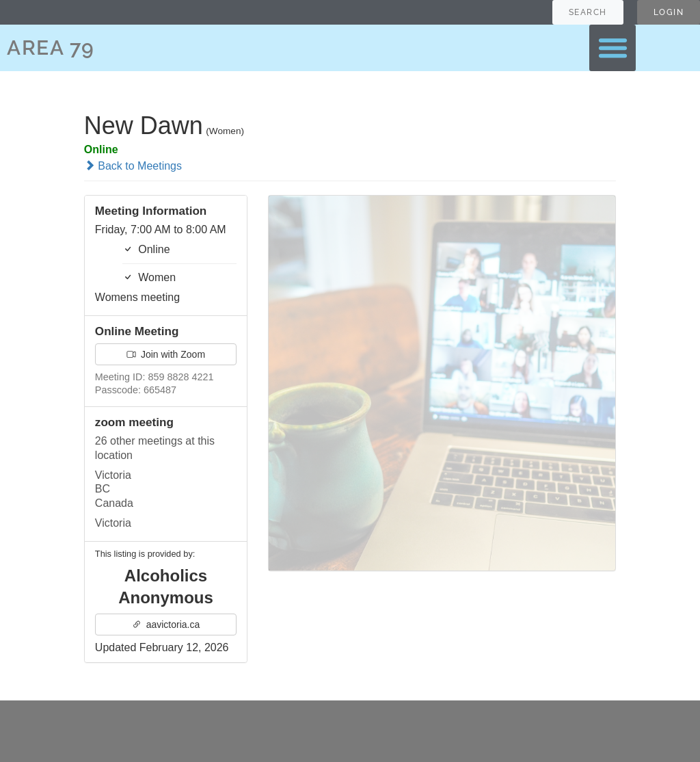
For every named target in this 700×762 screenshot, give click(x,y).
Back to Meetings (133, 166)
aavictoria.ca (166, 625)
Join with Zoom (166, 354)
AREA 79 (51, 48)
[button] (612, 48)
